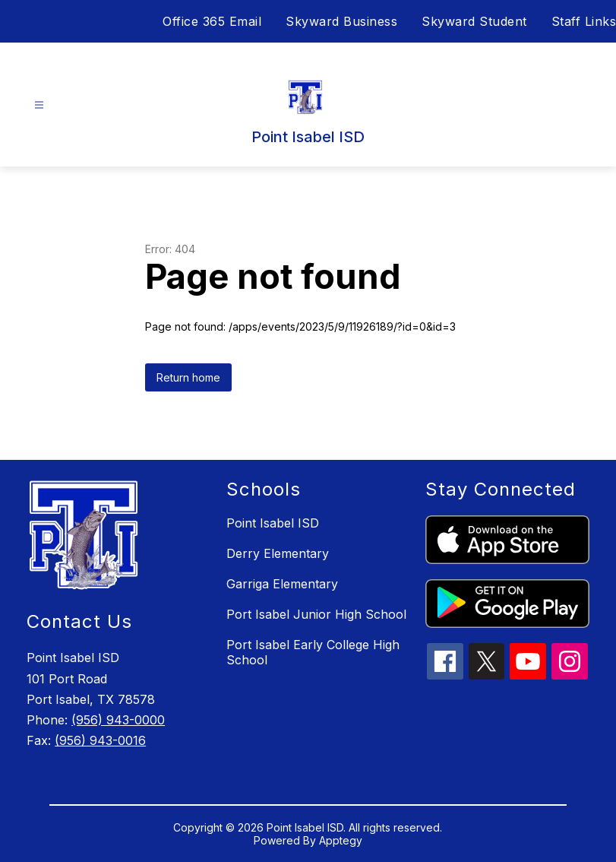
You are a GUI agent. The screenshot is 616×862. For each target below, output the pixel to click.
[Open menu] (39, 105)
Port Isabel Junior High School (316, 614)
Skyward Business (341, 21)
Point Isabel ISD (273, 523)
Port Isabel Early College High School (313, 652)
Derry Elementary (278, 553)
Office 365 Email (212, 21)
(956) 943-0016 (100, 740)
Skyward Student (474, 21)
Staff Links (584, 21)
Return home (188, 377)
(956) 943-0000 (118, 720)
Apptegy (341, 840)
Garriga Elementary (282, 584)
